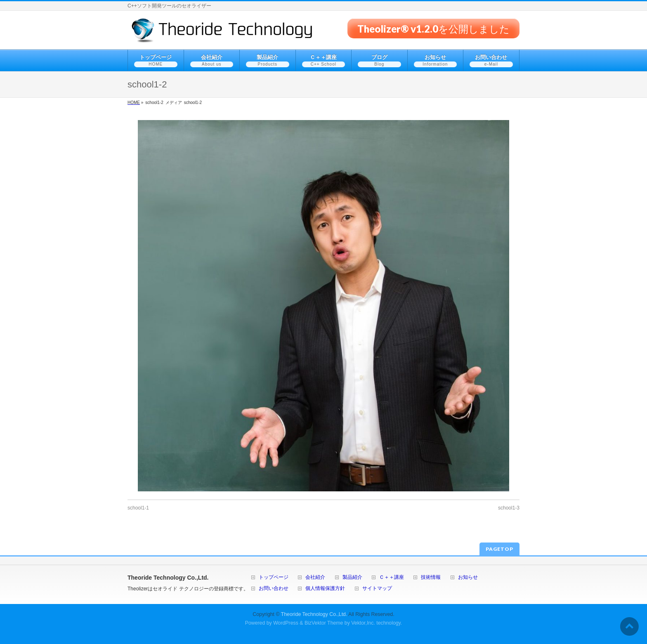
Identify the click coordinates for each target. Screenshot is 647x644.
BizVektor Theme (324, 623)
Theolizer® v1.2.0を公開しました (433, 28)
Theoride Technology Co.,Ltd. (314, 614)
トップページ (274, 577)
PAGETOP (499, 549)
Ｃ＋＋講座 (392, 577)
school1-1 (138, 508)
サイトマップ (377, 589)
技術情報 (431, 577)
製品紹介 (352, 577)
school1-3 (509, 508)
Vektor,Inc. (363, 623)
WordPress (286, 623)
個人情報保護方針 (325, 589)
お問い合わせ (274, 589)
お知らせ (468, 577)
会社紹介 (315, 577)
